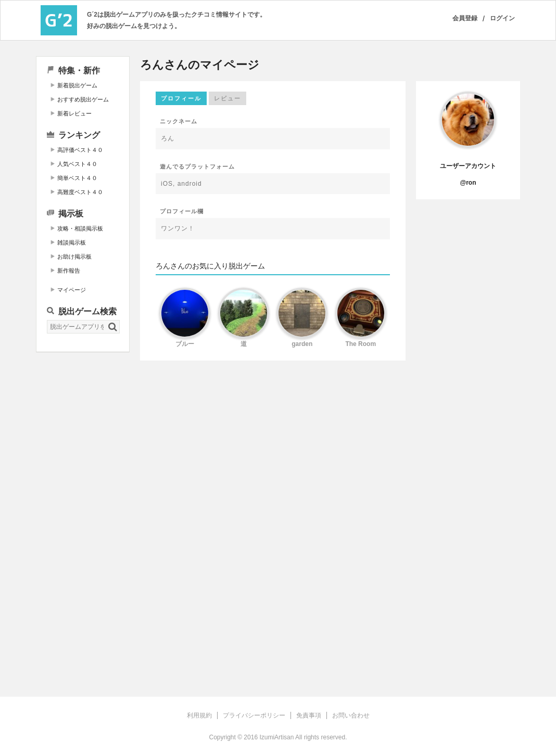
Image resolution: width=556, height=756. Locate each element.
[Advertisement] (83, 519)
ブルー (185, 344)
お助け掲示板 (74, 257)
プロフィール (181, 98)
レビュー (228, 98)
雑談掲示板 (72, 242)
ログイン (502, 18)
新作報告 (69, 271)
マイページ (72, 290)
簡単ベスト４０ (77, 178)
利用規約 (199, 715)
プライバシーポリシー (254, 715)
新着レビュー (74, 113)
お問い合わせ (351, 715)
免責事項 (309, 715)
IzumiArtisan (276, 737)
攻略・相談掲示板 (80, 228)
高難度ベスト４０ (80, 192)
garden (302, 344)
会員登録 (465, 18)
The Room (361, 344)
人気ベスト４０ (77, 164)
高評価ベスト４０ (80, 150)
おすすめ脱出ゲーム (83, 99)
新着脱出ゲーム (77, 85)
